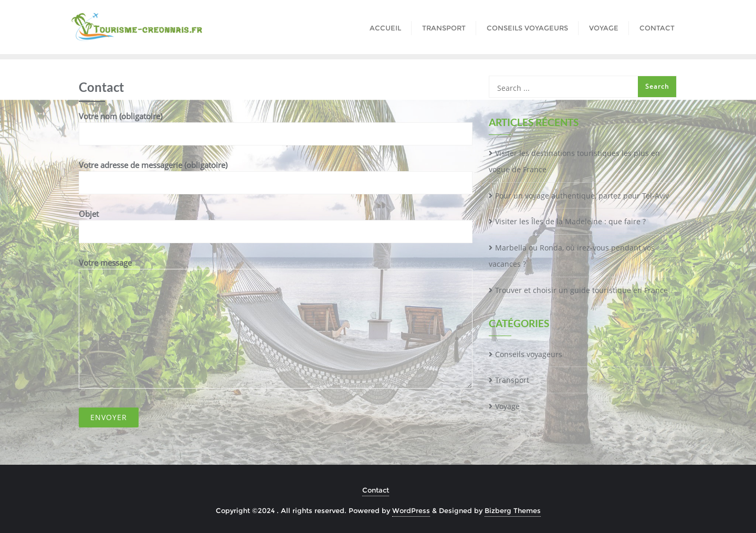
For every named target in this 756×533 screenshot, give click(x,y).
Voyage (507, 406)
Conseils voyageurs (529, 354)
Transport (512, 380)
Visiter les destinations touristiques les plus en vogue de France (574, 161)
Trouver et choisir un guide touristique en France (581, 290)
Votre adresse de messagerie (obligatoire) (276, 174)
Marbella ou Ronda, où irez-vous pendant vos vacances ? (572, 256)
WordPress (411, 510)
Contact (376, 490)
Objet (276, 223)
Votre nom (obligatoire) (276, 125)
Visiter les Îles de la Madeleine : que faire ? (570, 221)
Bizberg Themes (513, 510)
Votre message (276, 323)
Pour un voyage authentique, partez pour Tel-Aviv (582, 196)
